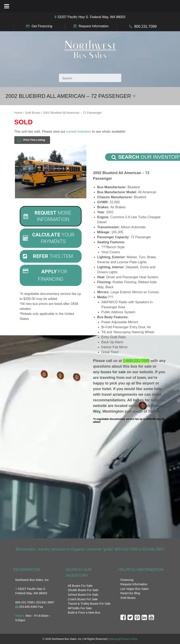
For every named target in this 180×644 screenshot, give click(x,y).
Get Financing (42, 26)
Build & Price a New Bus (84, 613)
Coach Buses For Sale (83, 599)
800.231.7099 (146, 26)
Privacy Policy (129, 639)
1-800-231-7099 (136, 361)
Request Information (94, 26)
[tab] (51, 216)
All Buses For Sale (80, 586)
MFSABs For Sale (80, 608)
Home (18, 113)
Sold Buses (33, 113)
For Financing (45, 275)
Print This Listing (31, 140)
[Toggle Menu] (7, 6)
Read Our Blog (130, 593)
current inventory (79, 132)
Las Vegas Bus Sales (135, 589)
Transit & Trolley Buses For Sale (89, 604)
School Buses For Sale (83, 595)
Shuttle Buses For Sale (83, 590)
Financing (127, 580)
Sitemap (114, 639)
